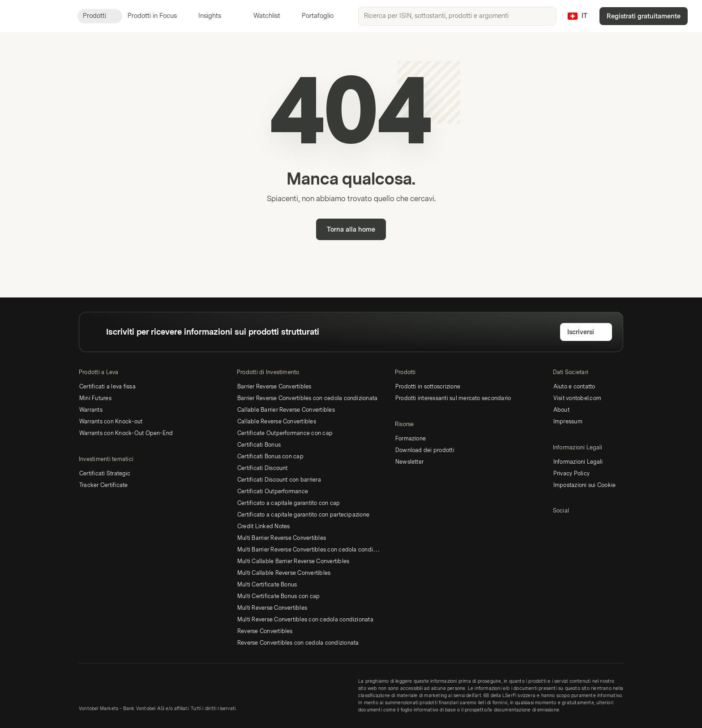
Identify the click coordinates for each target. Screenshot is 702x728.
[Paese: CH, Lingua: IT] (578, 16)
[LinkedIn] (558, 526)
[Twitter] (573, 526)
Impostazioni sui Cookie (585, 485)
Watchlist (261, 16)
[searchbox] (457, 16)
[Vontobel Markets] (39, 16)
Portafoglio (312, 16)
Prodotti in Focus (158, 16)
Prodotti (100, 16)
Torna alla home (351, 230)
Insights (215, 16)
